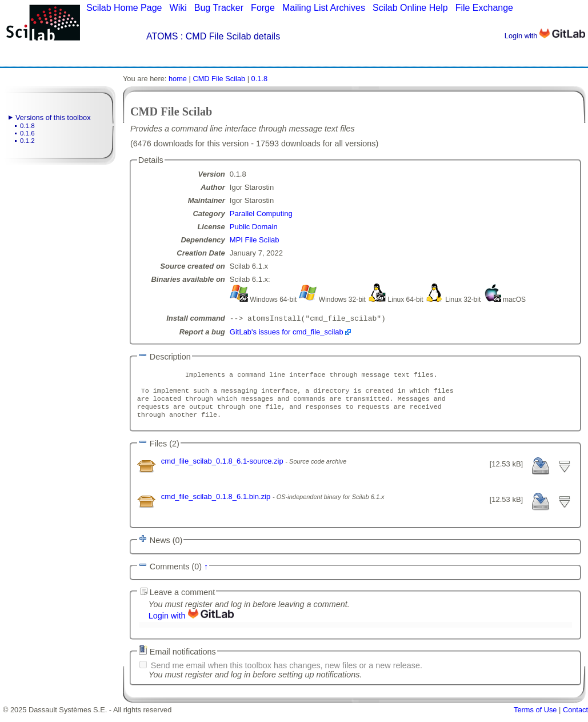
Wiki (178, 8)
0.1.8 (27, 126)
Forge (263, 8)
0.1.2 (27, 141)
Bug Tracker (219, 8)
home (178, 79)
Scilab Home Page (124, 8)
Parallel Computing (261, 214)
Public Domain (254, 227)
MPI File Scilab (255, 240)
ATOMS (162, 36)
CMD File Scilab (219, 79)
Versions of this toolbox (53, 117)
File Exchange (484, 8)
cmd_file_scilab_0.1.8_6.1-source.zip (223, 469)
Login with (545, 36)
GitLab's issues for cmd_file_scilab (287, 333)
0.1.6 (27, 133)
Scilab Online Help (410, 8)
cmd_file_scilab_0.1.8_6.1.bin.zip (217, 504)
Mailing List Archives (324, 8)
